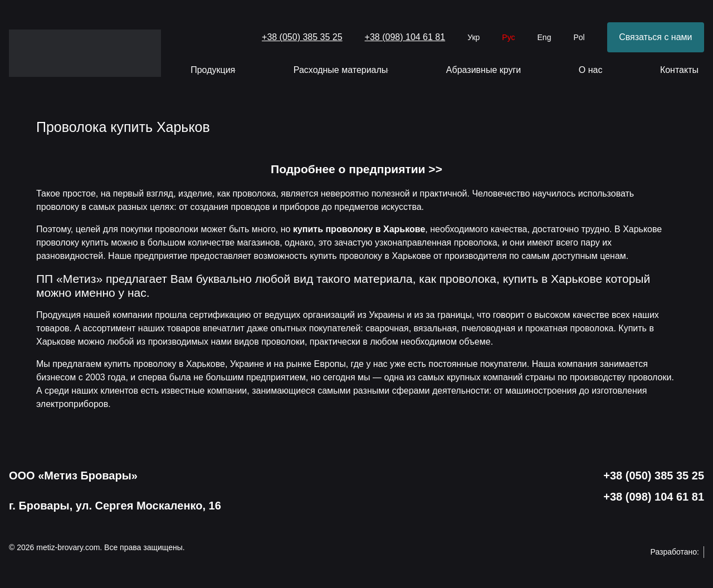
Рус (508, 37)
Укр (473, 37)
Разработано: (677, 552)
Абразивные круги (484, 70)
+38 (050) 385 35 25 (302, 37)
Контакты (679, 70)
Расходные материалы (341, 70)
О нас (591, 70)
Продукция (213, 70)
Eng (544, 37)
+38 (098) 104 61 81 (405, 37)
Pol (579, 37)
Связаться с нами (655, 37)
